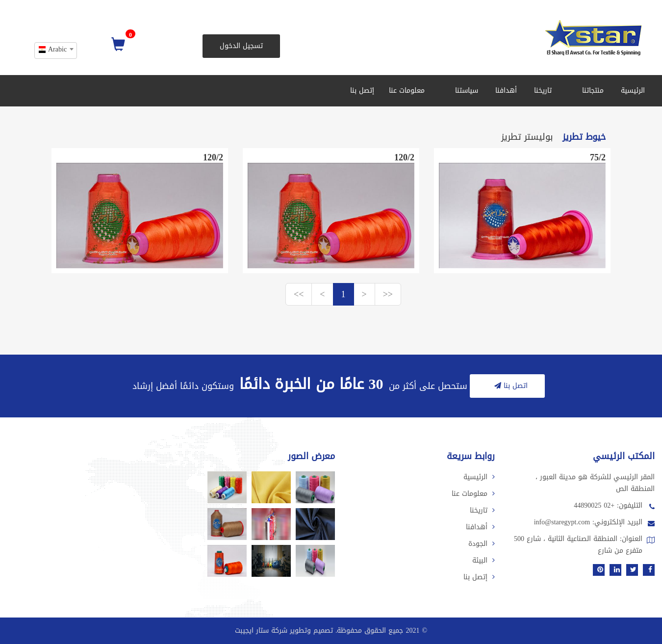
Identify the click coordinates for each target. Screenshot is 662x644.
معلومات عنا (407, 90)
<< (299, 294)
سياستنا (463, 90)
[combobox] (56, 51)
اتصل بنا (510, 386)
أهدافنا (506, 90)
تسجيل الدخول (241, 46)
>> (388, 294)
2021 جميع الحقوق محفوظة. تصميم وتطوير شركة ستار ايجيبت (327, 631)
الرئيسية (633, 90)
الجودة (482, 544)
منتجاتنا (590, 90)
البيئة (484, 560)
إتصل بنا (362, 90)
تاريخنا (543, 90)
